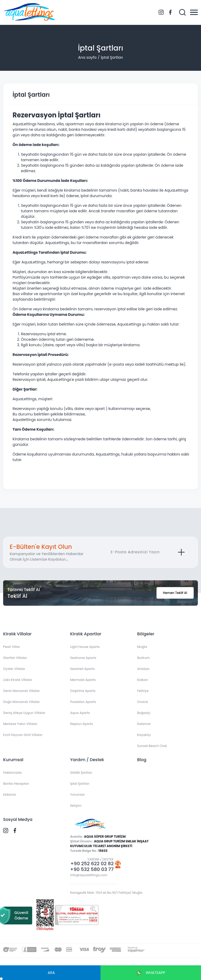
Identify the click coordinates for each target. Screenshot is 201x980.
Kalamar (144, 724)
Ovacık (143, 702)
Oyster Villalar (14, 669)
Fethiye (143, 691)
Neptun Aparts (82, 724)
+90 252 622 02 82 (92, 864)
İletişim (76, 806)
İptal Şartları (112, 57)
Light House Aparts (85, 647)
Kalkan (143, 680)
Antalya (143, 669)
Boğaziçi (144, 713)
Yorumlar (77, 795)
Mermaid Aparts (83, 680)
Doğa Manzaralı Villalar (21, 702)
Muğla (142, 647)
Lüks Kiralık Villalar (18, 680)
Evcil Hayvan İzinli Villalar (23, 735)
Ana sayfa (87, 57)
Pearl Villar (12, 647)
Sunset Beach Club (152, 746)
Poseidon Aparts (83, 702)
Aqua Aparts (80, 713)
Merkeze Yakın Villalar (20, 724)
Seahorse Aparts (83, 658)
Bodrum (143, 658)
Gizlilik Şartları (81, 773)
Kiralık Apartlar (86, 634)
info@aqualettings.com (89, 875)
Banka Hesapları (16, 784)
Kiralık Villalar (17, 634)
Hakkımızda (12, 773)
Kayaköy (144, 735)
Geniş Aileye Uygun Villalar (24, 713)
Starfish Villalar (15, 658)
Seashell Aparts (82, 669)
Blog (142, 760)
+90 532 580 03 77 (92, 869)
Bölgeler (146, 634)
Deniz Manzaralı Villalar (21, 691)
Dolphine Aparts (83, 691)
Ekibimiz (10, 795)
